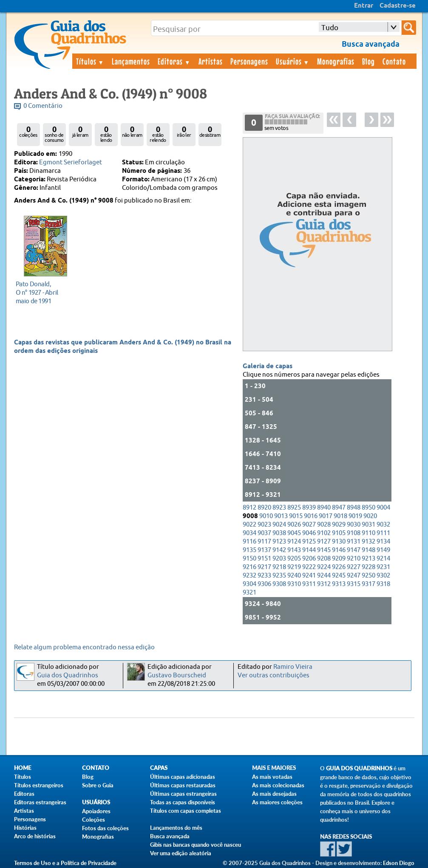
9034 (249, 533)
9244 (324, 576)
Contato (394, 61)
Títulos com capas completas (186, 811)
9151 (264, 559)
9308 (279, 584)
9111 (383, 533)
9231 (383, 567)
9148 (368, 550)
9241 (309, 576)
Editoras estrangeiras (40, 802)
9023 (264, 525)
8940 (324, 508)
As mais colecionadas (278, 785)
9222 (309, 567)
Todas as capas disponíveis (183, 802)
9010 (266, 516)
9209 (339, 559)
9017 (326, 516)
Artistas (211, 61)
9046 (309, 533)
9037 (264, 533)
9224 (324, 567)
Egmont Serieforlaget (71, 162)
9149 (383, 550)
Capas (159, 768)
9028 (324, 525)
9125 (309, 542)
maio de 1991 (43, 292)
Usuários (293, 61)
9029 (339, 525)
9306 (264, 584)
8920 (264, 508)
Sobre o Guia (98, 785)
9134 (383, 542)
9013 (281, 516)
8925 (294, 508)
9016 (311, 516)
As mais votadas (272, 777)
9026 (294, 525)
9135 (249, 550)
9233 (264, 576)
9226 (339, 567)
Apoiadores (96, 811)
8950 (368, 508)
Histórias (25, 828)
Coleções (94, 820)
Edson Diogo (399, 863)
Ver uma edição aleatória (181, 853)
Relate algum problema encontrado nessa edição (84, 647)
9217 (264, 567)
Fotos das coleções (105, 828)
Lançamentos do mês (176, 828)
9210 (354, 559)
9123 (279, 542)
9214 (383, 559)
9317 (368, 584)
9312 (324, 584)
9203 (279, 559)
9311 (309, 584)
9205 (294, 559)
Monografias (336, 61)
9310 (294, 584)
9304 (249, 584)
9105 (339, 533)
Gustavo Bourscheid (177, 675)
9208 (324, 559)
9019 (355, 516)
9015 (296, 516)
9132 (368, 542)
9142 (279, 550)
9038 (279, 533)
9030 (354, 525)
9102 (324, 533)
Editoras (174, 61)
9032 (383, 525)
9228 (368, 567)
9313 (339, 584)
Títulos (90, 61)
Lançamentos (131, 61)
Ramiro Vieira (293, 667)
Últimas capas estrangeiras (183, 794)
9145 (324, 550)
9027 (309, 525)
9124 (294, 542)
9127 (324, 542)
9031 (368, 525)
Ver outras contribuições (274, 675)
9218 (279, 567)
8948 (354, 508)
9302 (383, 576)
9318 (383, 584)
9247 (354, 576)
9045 (294, 533)
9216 (249, 567)
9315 (354, 584)
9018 (340, 516)
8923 (279, 508)
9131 (354, 542)
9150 (249, 559)
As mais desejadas (274, 794)
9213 (368, 559)
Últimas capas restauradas (183, 785)
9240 (294, 576)
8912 (249, 508)
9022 (249, 525)
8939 (309, 508)
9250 (368, 576)
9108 (354, 533)
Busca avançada (170, 836)
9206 (309, 559)
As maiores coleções (277, 802)
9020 (370, 516)
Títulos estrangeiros (39, 785)
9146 (339, 550)
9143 (294, 550)
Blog (368, 61)
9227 (354, 567)
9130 (339, 542)
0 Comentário (43, 106)
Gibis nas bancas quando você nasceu (196, 845)
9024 (279, 525)
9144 (309, 550)
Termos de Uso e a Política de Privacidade (65, 863)
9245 (339, 576)
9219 (294, 567)
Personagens (249, 61)
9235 (279, 576)
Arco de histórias (35, 836)
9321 (249, 593)
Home (23, 768)
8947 (339, 508)
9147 (354, 550)
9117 (264, 542)
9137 (264, 550)
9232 (249, 576)
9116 (249, 542)
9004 (383, 508)
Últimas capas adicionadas (183, 777)
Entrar (364, 6)
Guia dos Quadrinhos (68, 675)
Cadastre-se (398, 6)
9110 (368, 533)
